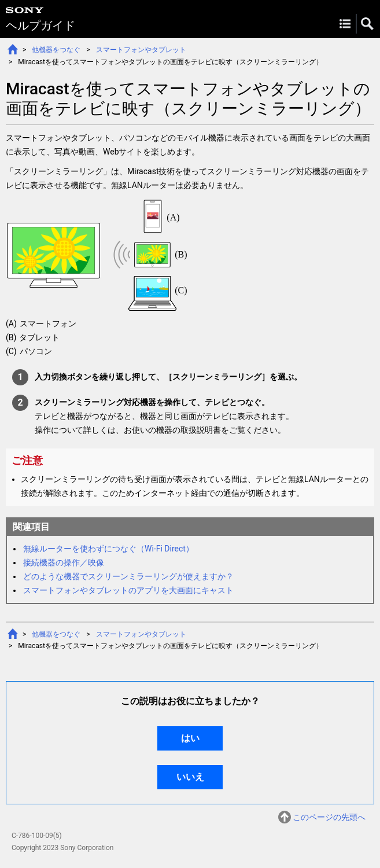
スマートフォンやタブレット (141, 50)
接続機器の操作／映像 (64, 562)
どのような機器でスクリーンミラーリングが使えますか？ (128, 576)
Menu (345, 24)
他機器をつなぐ (56, 50)
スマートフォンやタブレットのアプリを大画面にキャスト (128, 590)
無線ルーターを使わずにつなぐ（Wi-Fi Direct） (108, 549)
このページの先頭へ (329, 817)
